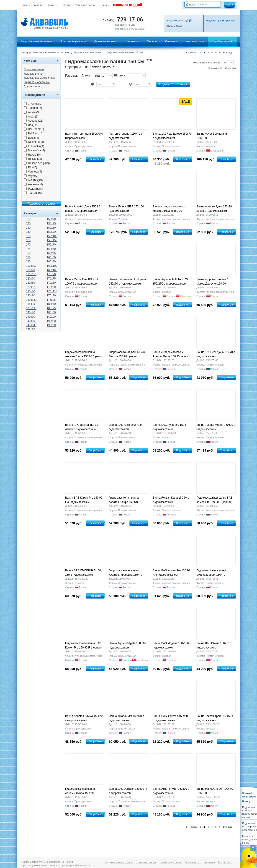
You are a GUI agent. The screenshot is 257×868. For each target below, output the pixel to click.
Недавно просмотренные (221, 21)
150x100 (52, 236)
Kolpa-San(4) (34, 146)
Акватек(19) (33, 180)
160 (28, 236)
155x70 (51, 245)
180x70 (51, 304)
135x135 (31, 308)
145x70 (30, 329)
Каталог (65, 52)
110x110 (31, 274)
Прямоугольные (34, 69)
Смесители (132, 41)
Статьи (67, 5)
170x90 (51, 287)
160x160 (52, 270)
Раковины (171, 41)
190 (28, 261)
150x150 (52, 240)
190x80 (51, 321)
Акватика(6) (33, 184)
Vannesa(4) (33, 172)
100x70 (30, 270)
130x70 (30, 291)
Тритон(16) (33, 193)
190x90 (51, 325)
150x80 (51, 228)
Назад (193, 52)
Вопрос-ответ (193, 862)
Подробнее (95, 159)
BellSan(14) (33, 133)
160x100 (52, 266)
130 (28, 223)
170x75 (51, 279)
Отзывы (104, 5)
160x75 (51, 253)
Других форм (32, 86)
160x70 (51, 249)
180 (28, 253)
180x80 (51, 312)
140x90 (30, 317)
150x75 (51, 223)
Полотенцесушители (73, 41)
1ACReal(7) (33, 104)
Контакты (53, 5)
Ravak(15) (32, 155)
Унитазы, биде (195, 41)
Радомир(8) (33, 189)
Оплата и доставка (32, 5)
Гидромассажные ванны (36, 41)
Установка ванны (85, 5)
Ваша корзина (175, 21)
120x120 (31, 287)
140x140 (31, 325)
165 (28, 240)
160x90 (51, 261)
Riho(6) (30, 167)
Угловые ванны (33, 74)
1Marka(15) (33, 108)
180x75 (51, 308)
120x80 (30, 283)
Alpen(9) (31, 117)
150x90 (51, 232)
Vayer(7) (31, 176)
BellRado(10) (34, 129)
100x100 (31, 266)
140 (28, 228)
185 (28, 257)
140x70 (30, 312)
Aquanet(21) (33, 121)
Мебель (152, 41)
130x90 (30, 295)
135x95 (30, 304)
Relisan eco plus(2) (38, 163)
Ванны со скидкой (127, 5)
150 (28, 232)
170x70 (51, 274)
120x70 (30, 279)
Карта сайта (225, 862)
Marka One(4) (34, 150)
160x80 (51, 257)
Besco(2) (31, 138)
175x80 (51, 295)
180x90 (51, 317)
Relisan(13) (33, 159)
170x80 (51, 283)
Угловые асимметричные (40, 78)
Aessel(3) (32, 112)
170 (28, 245)
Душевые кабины (105, 41)
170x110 (52, 291)
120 (28, 219)
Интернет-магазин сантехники (39, 52)
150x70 (51, 219)
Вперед (227, 52)
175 (28, 249)
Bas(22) (31, 125)
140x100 (31, 321)
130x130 (31, 300)
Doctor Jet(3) (34, 142)
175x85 (51, 300)
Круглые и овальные (37, 82)
